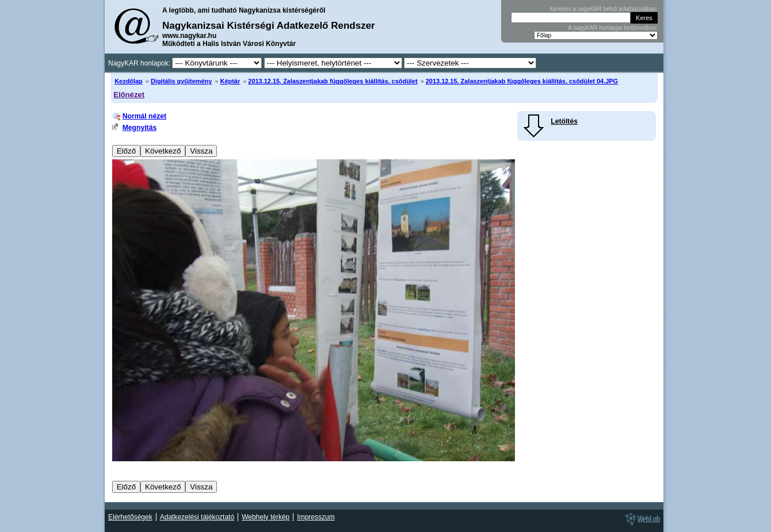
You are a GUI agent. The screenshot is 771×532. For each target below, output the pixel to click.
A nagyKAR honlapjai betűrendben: (613, 28)
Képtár (230, 81)
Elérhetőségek (130, 517)
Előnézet (129, 95)
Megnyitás (140, 128)
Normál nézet (144, 116)
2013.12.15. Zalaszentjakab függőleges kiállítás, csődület (333, 81)
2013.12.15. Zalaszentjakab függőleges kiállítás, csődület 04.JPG (522, 81)
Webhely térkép (266, 517)
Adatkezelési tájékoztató (197, 517)
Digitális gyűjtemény (181, 81)
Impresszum (316, 517)
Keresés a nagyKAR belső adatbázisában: (604, 9)
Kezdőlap (129, 81)
